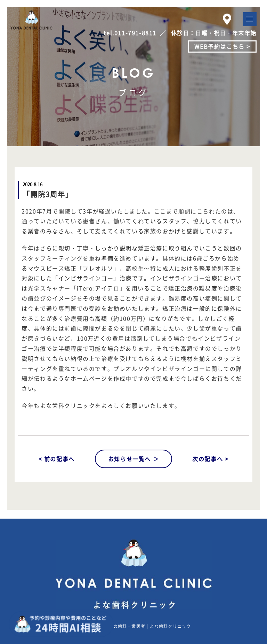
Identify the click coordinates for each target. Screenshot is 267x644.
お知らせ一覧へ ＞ (133, 459)
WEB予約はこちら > (222, 46)
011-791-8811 (135, 33)
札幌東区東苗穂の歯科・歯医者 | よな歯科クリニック (136, 626)
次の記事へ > (210, 459)
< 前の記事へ (57, 459)
